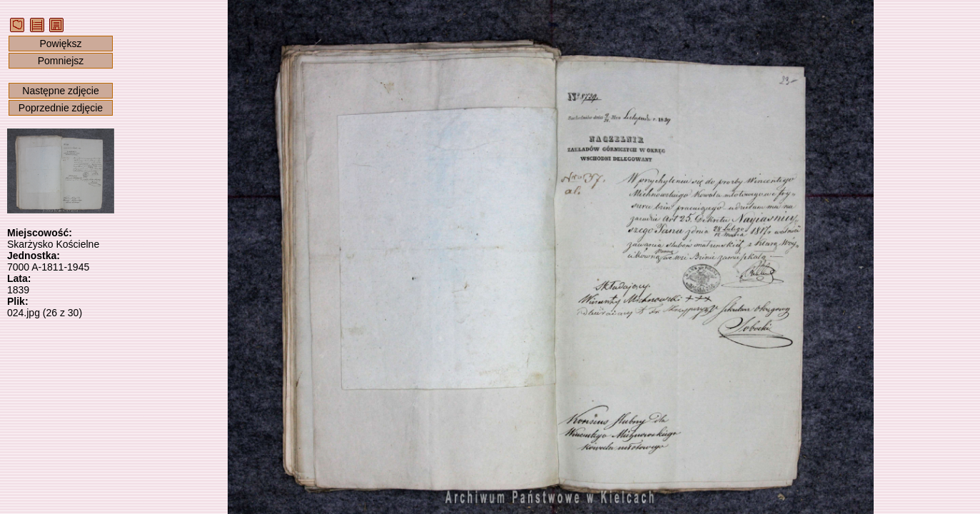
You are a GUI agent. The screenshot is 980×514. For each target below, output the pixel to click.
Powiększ (60, 44)
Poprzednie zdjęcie (61, 108)
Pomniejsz (61, 61)
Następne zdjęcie (60, 91)
